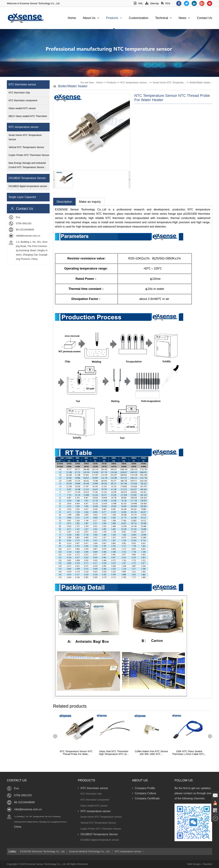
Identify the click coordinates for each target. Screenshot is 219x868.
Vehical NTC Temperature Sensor (26, 147)
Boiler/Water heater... (201, 82)
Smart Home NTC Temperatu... (169, 82)
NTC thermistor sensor (22, 84)
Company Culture (144, 793)
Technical (163, 18)
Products (114, 18)
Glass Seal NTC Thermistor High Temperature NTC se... (114, 753)
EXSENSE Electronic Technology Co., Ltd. (43, 852)
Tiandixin (207, 864)
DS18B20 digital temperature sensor (28, 186)
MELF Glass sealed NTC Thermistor (28, 116)
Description (64, 202)
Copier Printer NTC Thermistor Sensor (29, 155)
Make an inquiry (90, 202)
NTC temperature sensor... (134, 82)
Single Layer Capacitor (22, 197)
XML (138, 3)
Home (72, 18)
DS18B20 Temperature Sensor (27, 178)
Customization (139, 18)
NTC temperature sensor (24, 127)
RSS (166, 3)
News (184, 18)
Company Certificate (146, 798)
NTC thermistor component (23, 100)
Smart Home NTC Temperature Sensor (25, 137)
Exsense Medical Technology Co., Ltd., (90, 852)
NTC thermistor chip (19, 93)
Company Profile (144, 788)
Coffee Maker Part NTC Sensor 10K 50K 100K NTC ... (151, 753)
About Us (91, 18)
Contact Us (205, 18)
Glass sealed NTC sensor (22, 108)
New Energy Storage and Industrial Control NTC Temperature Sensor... (27, 165)
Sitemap (152, 3)
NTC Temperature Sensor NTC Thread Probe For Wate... (76, 753)
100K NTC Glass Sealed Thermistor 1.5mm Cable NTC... (189, 753)
